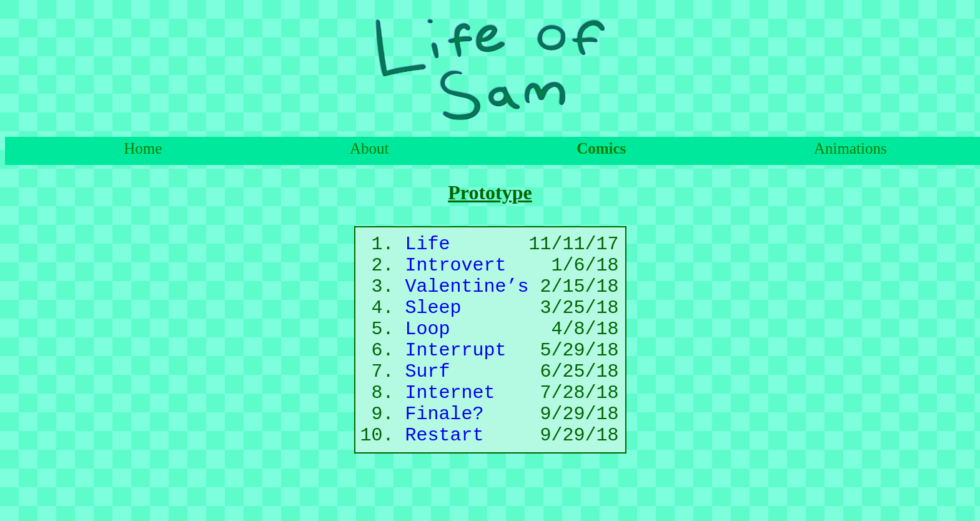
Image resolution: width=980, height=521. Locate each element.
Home (143, 148)
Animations (850, 148)
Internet (450, 426)
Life (428, 246)
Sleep (433, 323)
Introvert (456, 272)
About (369, 148)
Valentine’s (467, 298)
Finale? (445, 451)
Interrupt (456, 375)
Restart (445, 477)
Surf (428, 400)
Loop (428, 349)
